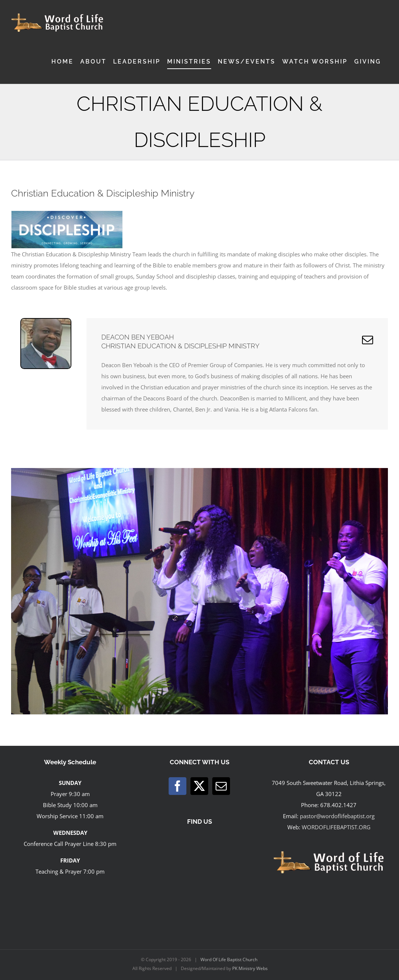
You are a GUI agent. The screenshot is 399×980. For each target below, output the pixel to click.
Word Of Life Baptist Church (229, 959)
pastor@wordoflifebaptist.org (337, 816)
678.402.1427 (338, 805)
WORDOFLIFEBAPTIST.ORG (336, 827)
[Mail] (221, 786)
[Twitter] (199, 786)
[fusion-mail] (368, 340)
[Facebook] (177, 786)
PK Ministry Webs (250, 968)
